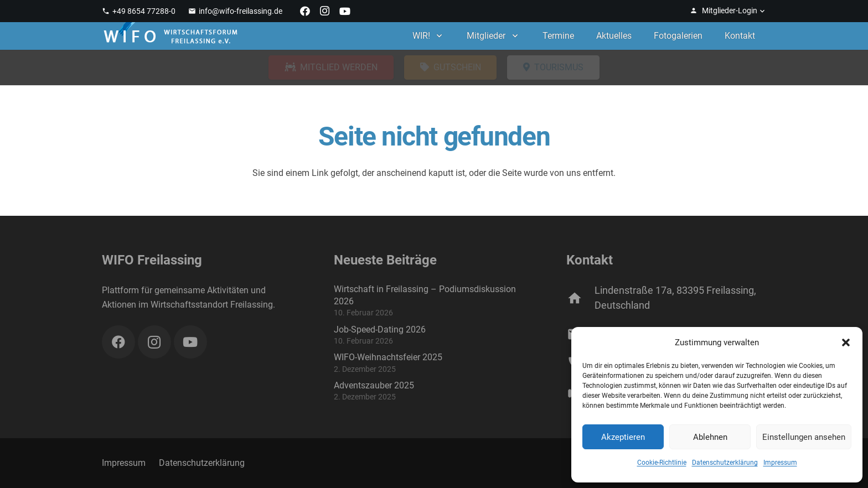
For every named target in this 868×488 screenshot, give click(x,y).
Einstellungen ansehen (804, 437)
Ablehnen (710, 437)
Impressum (780, 463)
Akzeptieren (623, 437)
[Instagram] (325, 11)
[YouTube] (345, 11)
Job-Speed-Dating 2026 (380, 329)
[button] (846, 342)
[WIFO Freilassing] (170, 36)
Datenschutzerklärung (725, 463)
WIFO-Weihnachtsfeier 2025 (388, 357)
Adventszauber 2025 (374, 385)
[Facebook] (305, 11)
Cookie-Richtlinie (662, 463)
